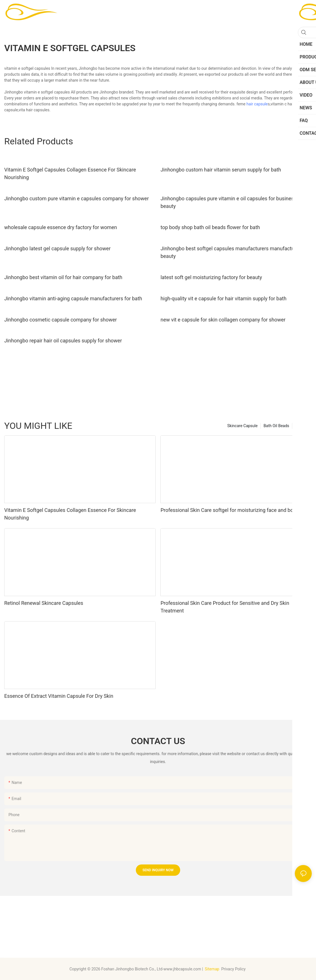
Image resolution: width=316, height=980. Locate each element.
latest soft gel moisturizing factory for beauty (211, 277)
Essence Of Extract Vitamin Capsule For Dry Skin (59, 696)
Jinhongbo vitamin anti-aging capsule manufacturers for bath (73, 298)
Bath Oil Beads (276, 426)
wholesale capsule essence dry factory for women (61, 227)
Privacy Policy (234, 969)
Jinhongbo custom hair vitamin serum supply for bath (221, 170)
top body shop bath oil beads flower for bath (210, 227)
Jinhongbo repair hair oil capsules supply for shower (63, 341)
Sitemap (212, 969)
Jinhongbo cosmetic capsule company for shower (61, 320)
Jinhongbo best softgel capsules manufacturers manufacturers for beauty (236, 252)
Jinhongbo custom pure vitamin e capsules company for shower (77, 198)
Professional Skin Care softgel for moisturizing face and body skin (235, 510)
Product (302, 426)
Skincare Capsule (242, 426)
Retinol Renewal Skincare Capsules (44, 603)
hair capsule (257, 104)
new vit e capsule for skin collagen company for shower (223, 320)
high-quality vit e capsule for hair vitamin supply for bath (223, 298)
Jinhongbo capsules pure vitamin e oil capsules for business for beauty (232, 202)
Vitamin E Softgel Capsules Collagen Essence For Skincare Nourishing (70, 173)
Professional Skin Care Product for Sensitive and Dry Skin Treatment (225, 607)
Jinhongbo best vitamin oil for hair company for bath (63, 277)
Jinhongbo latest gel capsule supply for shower (57, 248)
